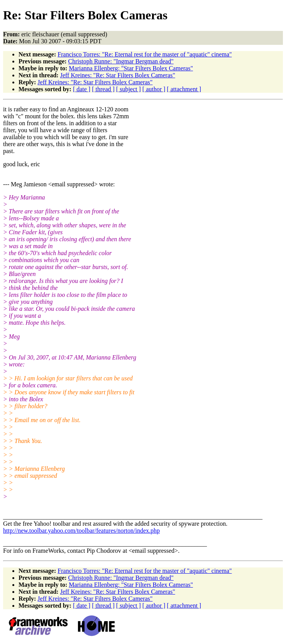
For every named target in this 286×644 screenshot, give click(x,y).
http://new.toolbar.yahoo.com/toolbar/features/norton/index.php (81, 531)
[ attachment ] (184, 89)
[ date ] (82, 89)
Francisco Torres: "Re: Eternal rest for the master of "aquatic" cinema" (145, 54)
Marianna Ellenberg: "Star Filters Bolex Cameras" (131, 68)
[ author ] (154, 89)
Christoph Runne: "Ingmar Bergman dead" (121, 61)
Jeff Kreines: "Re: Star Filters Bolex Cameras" (118, 75)
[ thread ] (103, 89)
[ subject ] (129, 89)
